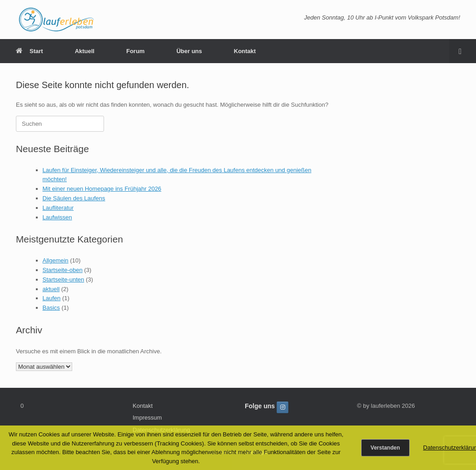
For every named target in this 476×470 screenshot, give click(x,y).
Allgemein (56, 260)
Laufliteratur (58, 208)
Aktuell (85, 51)
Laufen (52, 298)
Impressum (147, 418)
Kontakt (245, 51)
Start (30, 51)
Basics (51, 308)
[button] (463, 51)
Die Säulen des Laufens (74, 198)
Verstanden (385, 448)
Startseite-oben (63, 270)
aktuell (51, 289)
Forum (135, 51)
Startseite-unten (64, 280)
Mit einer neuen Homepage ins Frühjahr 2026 (102, 189)
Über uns (189, 51)
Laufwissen (57, 217)
